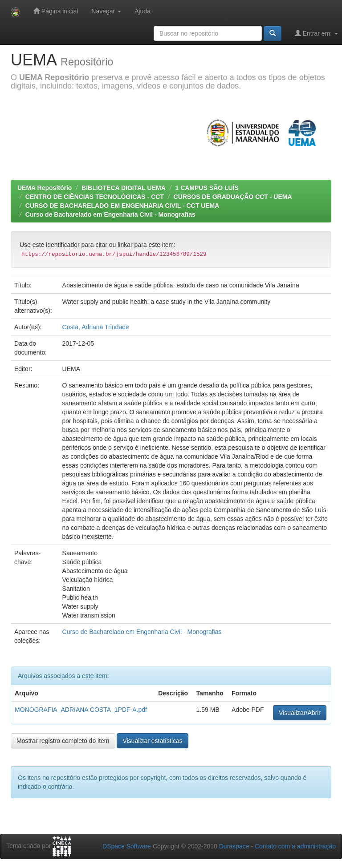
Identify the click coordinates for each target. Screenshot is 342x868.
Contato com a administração (295, 846)
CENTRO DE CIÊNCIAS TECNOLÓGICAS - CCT (95, 197)
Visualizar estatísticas (152, 741)
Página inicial (56, 11)
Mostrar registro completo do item (63, 741)
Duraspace (234, 846)
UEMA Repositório (45, 188)
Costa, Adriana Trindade (96, 327)
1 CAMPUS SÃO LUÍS (207, 188)
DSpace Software (127, 846)
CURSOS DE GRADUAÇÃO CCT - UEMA (233, 197)
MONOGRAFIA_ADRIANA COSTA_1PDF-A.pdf (81, 710)
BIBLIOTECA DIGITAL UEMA (124, 188)
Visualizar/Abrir (300, 713)
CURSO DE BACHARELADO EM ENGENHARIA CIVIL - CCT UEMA (122, 206)
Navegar (106, 11)
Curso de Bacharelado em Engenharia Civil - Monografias (110, 214)
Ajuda (142, 11)
